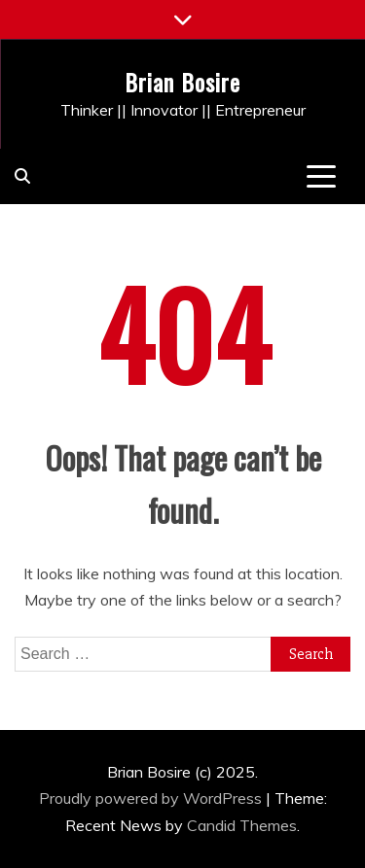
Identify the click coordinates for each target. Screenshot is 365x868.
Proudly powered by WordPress (152, 798)
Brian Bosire (182, 82)
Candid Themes (242, 825)
